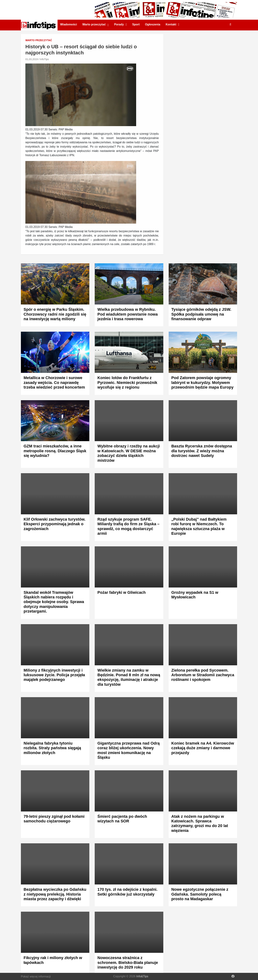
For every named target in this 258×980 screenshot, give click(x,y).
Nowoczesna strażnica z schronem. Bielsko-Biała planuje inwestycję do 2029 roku (128, 962)
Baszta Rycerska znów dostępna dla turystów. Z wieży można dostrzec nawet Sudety (202, 451)
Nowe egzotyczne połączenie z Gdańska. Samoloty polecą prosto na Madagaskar (200, 894)
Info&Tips (142, 976)
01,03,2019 (32, 59)
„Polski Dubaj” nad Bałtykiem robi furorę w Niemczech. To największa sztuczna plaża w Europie (199, 526)
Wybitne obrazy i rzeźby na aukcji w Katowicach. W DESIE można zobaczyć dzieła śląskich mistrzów (129, 453)
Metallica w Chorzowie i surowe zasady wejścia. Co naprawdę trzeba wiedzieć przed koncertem (54, 382)
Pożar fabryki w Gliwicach (121, 592)
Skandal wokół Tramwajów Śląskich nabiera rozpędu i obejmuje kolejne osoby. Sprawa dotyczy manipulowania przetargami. (54, 602)
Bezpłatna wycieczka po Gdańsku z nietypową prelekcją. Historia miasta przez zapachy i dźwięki (55, 894)
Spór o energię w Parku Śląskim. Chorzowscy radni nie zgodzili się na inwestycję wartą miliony (55, 314)
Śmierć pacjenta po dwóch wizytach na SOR (122, 819)
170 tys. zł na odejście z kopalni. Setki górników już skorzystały (127, 892)
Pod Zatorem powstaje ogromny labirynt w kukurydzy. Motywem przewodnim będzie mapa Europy (202, 382)
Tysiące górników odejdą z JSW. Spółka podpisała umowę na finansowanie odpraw (201, 314)
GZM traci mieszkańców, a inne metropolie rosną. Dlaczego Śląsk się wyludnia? (55, 451)
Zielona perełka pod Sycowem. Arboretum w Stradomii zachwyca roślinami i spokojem (203, 675)
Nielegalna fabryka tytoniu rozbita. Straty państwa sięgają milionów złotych (52, 748)
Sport (136, 24)
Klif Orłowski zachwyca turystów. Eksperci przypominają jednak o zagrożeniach (54, 524)
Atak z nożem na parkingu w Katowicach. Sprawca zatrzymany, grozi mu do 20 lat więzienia (200, 823)
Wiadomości (69, 24)
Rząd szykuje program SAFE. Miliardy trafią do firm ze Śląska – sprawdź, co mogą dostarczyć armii (128, 526)
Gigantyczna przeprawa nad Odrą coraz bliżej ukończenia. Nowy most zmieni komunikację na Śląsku (128, 750)
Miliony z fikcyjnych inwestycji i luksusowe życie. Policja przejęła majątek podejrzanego (54, 675)
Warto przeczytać (94, 24)
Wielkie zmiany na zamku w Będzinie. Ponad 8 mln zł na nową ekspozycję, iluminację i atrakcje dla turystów (129, 677)
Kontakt (171, 24)
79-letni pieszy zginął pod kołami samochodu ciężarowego (54, 819)
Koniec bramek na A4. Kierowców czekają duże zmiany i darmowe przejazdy (203, 748)
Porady (119, 24)
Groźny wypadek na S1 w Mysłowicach (195, 595)
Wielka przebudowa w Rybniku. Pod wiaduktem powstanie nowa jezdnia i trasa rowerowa (127, 314)
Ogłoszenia (153, 24)
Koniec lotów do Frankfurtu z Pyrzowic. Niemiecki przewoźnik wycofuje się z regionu (127, 382)
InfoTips (44, 59)
